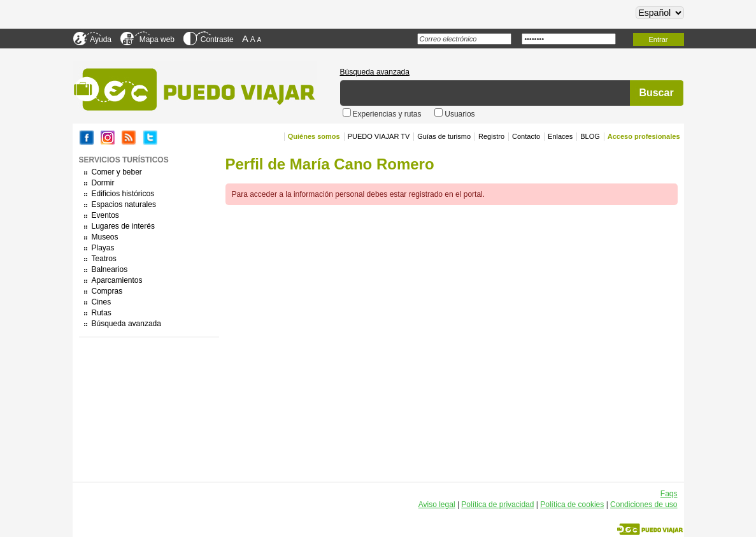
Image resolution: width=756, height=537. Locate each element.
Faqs (669, 494)
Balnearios (110, 269)
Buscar (656, 93)
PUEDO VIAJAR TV (379, 136)
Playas (103, 248)
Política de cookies (572, 505)
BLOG (590, 136)
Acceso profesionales (644, 136)
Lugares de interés (123, 226)
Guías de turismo (444, 136)
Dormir (103, 183)
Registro (491, 136)
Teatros (104, 259)
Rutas (102, 313)
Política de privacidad (497, 505)
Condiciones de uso (644, 505)
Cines (102, 302)
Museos (105, 237)
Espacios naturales (124, 204)
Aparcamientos (117, 280)
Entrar (659, 39)
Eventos (105, 215)
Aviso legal (437, 505)
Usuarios (460, 114)
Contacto (526, 136)
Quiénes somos (314, 136)
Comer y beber (117, 172)
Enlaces (560, 136)
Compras (107, 291)
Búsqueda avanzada (375, 72)
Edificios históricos (123, 194)
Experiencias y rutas (388, 114)
